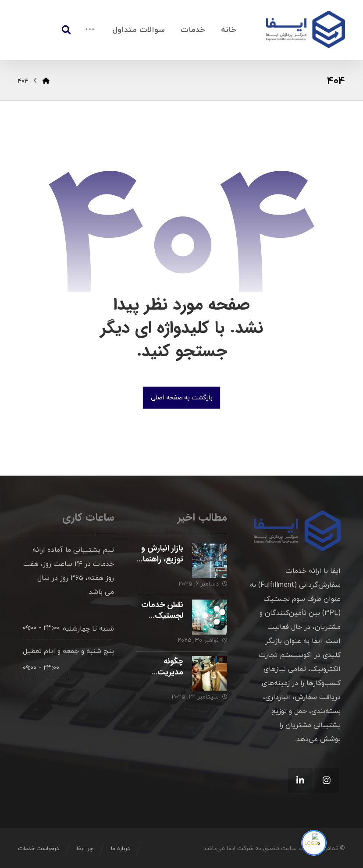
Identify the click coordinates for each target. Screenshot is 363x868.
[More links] (90, 30)
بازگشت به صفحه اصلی (181, 398)
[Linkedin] (300, 780)
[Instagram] (327, 780)
